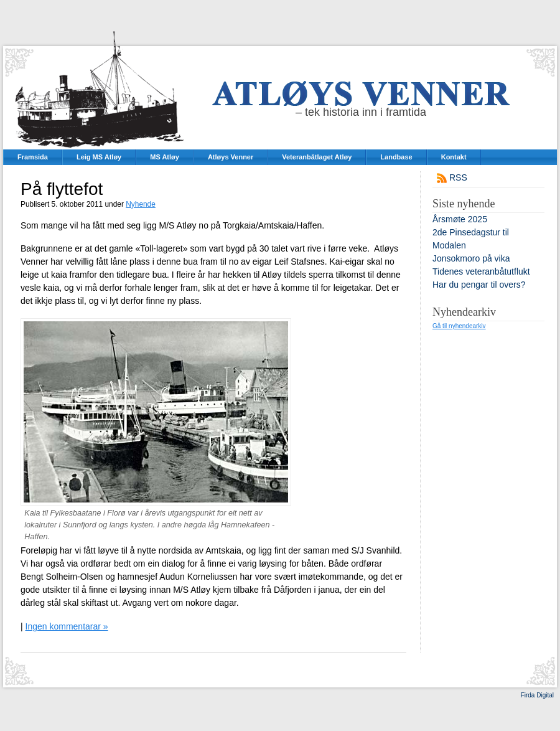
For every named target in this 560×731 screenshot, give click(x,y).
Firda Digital (537, 695)
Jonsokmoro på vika (471, 258)
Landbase (396, 157)
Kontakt (454, 157)
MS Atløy (165, 157)
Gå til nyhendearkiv (459, 326)
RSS (458, 177)
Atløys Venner (231, 157)
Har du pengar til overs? (479, 285)
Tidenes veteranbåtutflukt (481, 271)
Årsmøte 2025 (460, 219)
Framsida (33, 157)
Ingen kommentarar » (67, 626)
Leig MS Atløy (99, 157)
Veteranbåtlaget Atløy (317, 157)
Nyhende (141, 204)
